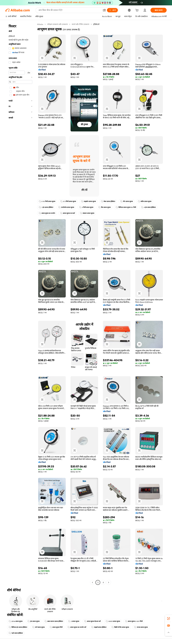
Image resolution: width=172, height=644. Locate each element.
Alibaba (40, 24)
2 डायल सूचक (74, 621)
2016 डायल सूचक (16, 621)
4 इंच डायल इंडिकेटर (148, 207)
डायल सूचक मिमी (56, 627)
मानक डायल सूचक (141, 627)
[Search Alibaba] (69, 10)
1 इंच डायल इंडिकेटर (46, 207)
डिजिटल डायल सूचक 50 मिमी (126, 207)
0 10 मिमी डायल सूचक (47, 201)
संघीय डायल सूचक (145, 201)
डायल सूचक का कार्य (68, 213)
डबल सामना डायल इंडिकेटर (54, 621)
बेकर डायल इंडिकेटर (108, 201)
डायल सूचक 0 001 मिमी (134, 621)
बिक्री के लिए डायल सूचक (120, 627)
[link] (169, 619)
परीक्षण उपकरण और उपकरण (57, 24)
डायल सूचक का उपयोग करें (77, 627)
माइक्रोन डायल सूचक (88, 201)
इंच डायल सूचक (34, 621)
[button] (104, 10)
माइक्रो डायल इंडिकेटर (99, 627)
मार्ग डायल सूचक (38, 627)
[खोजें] (112, 10)
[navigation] (20, 304)
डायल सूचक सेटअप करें (92, 621)
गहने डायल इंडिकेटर (16, 633)
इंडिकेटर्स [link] (96, 24)
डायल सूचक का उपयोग (47, 213)
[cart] (137, 11)
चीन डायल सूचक (127, 201)
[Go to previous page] (92, 582)
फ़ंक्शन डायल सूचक (87, 213)
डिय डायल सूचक (104, 207)
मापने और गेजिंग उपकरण (80, 24)
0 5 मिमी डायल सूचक (68, 201)
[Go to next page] (109, 582)
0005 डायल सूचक (113, 621)
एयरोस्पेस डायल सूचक (66, 207)
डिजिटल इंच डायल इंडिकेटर (18, 627)
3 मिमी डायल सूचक (86, 207)
